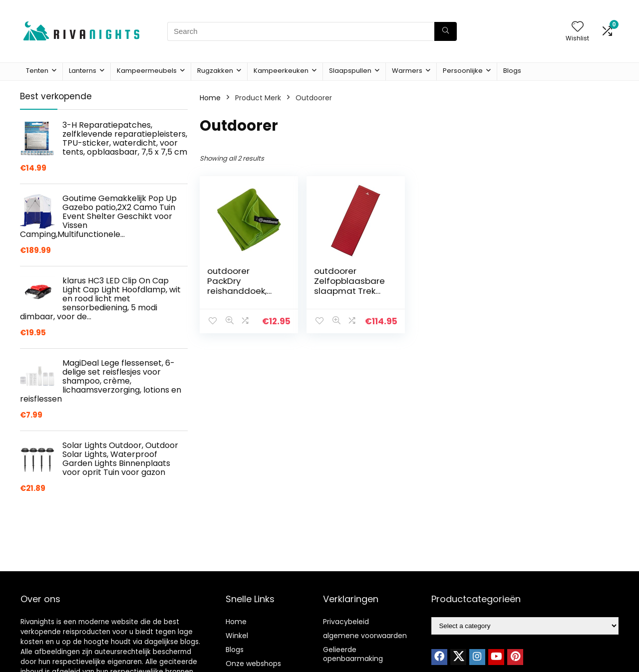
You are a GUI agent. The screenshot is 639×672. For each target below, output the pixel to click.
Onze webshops (253, 664)
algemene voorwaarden (365, 636)
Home (210, 98)
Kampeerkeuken (281, 71)
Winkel (237, 636)
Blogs (512, 71)
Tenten (37, 71)
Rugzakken (215, 71)
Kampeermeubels (147, 71)
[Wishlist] (578, 27)
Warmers (407, 71)
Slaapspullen (350, 71)
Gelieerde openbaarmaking (353, 654)
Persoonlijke (463, 71)
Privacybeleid (346, 622)
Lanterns (83, 71)
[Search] (446, 31)
